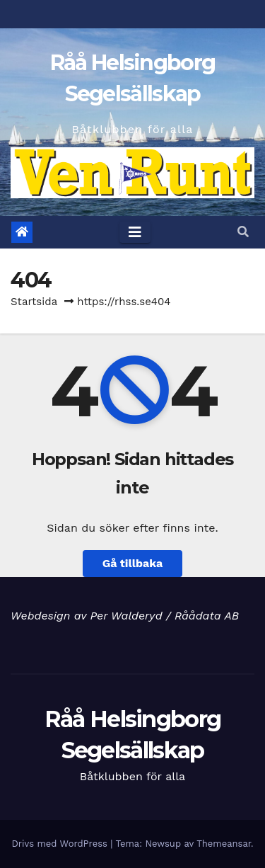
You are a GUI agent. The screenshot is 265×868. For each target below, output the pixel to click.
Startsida (34, 302)
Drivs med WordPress (61, 844)
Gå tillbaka (133, 563)
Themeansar (224, 844)
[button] (243, 232)
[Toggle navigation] (135, 232)
